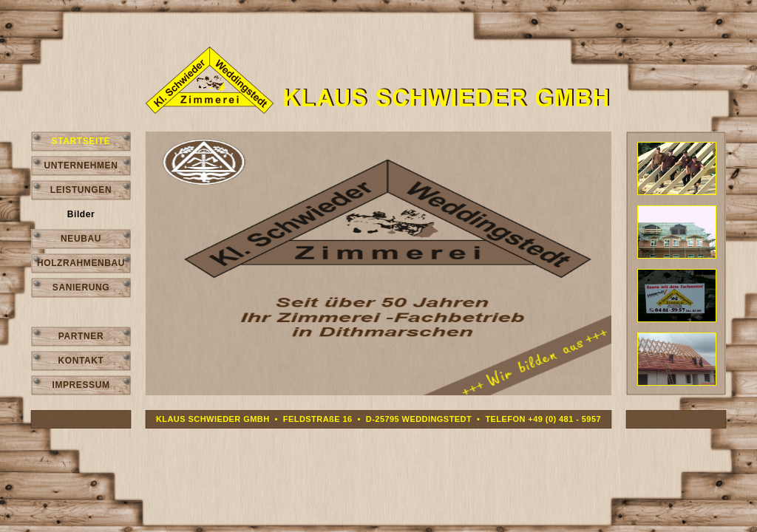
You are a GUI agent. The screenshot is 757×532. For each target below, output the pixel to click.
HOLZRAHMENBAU (81, 263)
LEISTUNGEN (81, 190)
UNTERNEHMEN (81, 166)
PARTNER (81, 336)
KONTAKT (81, 361)
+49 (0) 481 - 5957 (564, 419)
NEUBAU (81, 239)
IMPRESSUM (81, 385)
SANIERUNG (81, 287)
